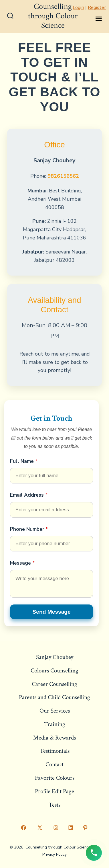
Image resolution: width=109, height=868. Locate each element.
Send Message (51, 612)
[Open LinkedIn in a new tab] (71, 828)
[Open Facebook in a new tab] (24, 828)
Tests (54, 805)
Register (97, 7)
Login (78, 7)
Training (55, 724)
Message (22, 563)
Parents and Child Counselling (54, 697)
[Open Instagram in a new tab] (56, 828)
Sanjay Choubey (55, 657)
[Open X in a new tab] (40, 828)
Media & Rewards (54, 738)
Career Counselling (54, 684)
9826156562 (63, 176)
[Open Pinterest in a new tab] (86, 828)
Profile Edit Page (54, 791)
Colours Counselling (54, 671)
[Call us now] (94, 853)
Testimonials (55, 751)
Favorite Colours (55, 778)
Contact (54, 764)
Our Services (55, 711)
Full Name (24, 461)
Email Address (29, 495)
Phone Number (29, 529)
